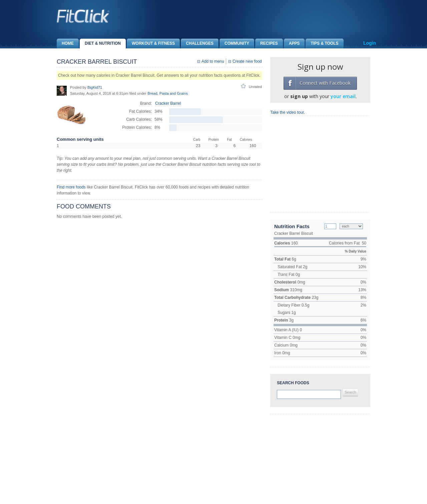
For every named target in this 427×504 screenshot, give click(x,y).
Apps (292, 44)
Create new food (247, 61)
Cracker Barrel (168, 103)
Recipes (267, 44)
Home (65, 44)
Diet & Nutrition (100, 44)
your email (343, 96)
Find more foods (71, 187)
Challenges (197, 44)
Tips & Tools (322, 44)
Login (370, 43)
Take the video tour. (288, 112)
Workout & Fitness (151, 44)
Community (234, 44)
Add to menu (213, 61)
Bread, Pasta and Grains (167, 93)
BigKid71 (95, 87)
